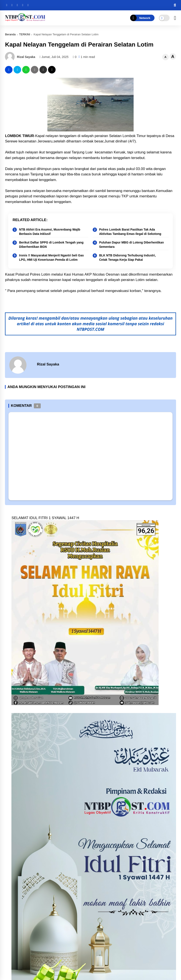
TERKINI (25, 34)
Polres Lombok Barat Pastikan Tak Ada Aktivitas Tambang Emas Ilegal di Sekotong (130, 232)
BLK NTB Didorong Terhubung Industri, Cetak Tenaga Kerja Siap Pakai (127, 257)
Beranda (10, 34)
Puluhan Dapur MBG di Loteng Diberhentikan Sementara (131, 245)
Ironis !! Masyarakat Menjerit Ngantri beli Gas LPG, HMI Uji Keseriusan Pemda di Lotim (51, 257)
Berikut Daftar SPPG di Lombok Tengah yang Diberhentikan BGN (51, 245)
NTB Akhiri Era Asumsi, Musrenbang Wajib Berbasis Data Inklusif (50, 232)
